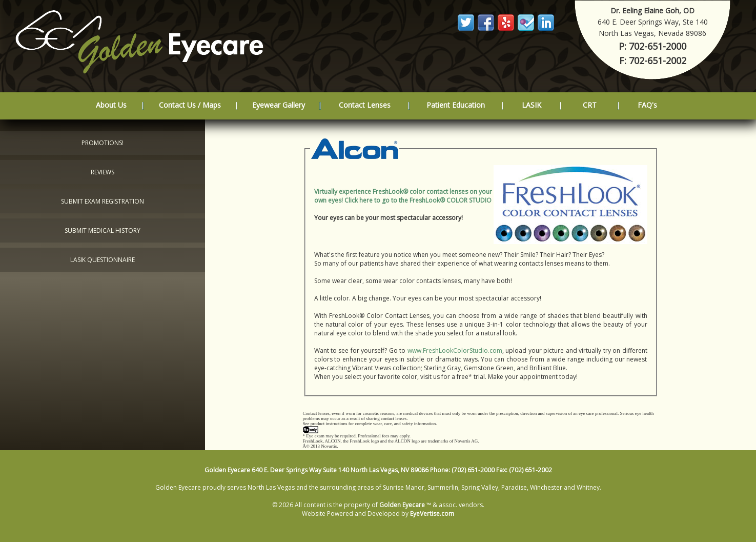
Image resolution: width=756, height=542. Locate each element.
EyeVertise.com (432, 514)
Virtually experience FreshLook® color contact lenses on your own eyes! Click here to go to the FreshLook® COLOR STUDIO (403, 196)
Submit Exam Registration (103, 201)
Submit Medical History (103, 230)
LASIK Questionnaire (103, 260)
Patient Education (456, 105)
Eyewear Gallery (279, 105)
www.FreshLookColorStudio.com (455, 350)
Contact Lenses (365, 105)
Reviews (103, 172)
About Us (111, 105)
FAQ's (647, 105)
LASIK (532, 105)
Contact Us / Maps (190, 105)
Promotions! (103, 143)
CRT (590, 105)
